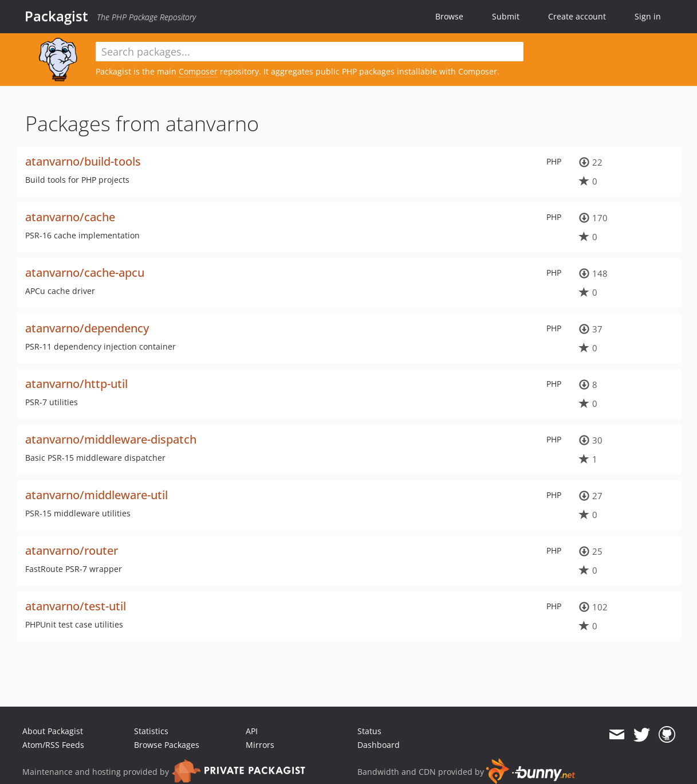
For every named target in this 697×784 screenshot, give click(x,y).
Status (369, 731)
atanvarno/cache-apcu (85, 273)
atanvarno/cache (70, 217)
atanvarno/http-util (76, 384)
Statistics (151, 731)
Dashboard (379, 745)
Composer (198, 71)
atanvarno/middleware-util (97, 495)
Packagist (56, 16)
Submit (506, 16)
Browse (449, 16)
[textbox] (310, 52)
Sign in (648, 16)
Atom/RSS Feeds (53, 745)
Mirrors (260, 745)
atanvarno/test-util (76, 606)
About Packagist (53, 731)
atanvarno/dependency (87, 328)
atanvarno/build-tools (83, 161)
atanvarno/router (72, 550)
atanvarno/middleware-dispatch (111, 439)
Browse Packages (167, 745)
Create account (577, 16)
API (252, 731)
